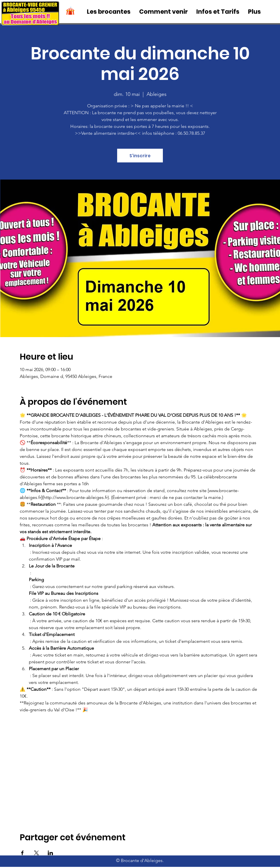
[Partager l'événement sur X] (36, 853)
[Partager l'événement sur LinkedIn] (50, 853)
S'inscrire (140, 156)
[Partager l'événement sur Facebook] (22, 853)
